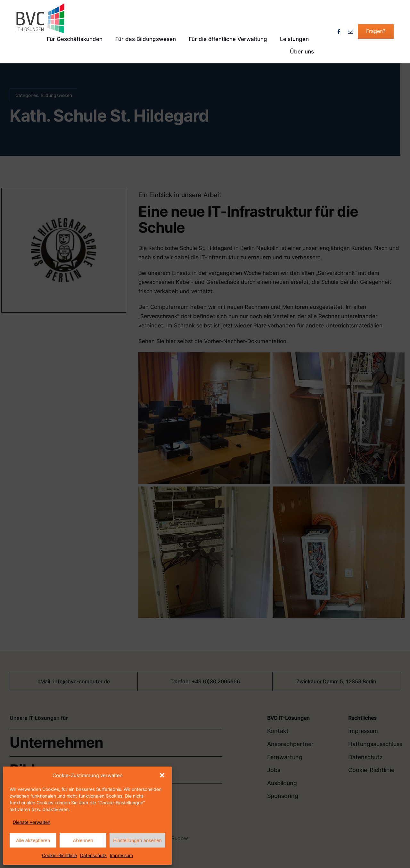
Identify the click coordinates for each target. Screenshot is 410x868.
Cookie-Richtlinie (59, 855)
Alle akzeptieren (33, 840)
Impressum (121, 855)
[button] (162, 775)
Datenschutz (93, 855)
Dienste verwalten (32, 822)
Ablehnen (83, 840)
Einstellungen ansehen (137, 840)
